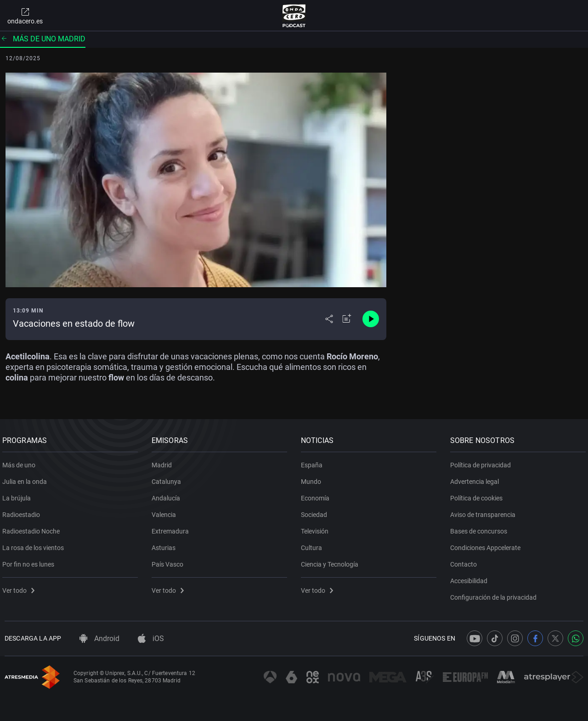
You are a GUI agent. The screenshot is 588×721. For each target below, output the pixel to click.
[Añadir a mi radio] (347, 319)
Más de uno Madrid (43, 39)
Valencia (166, 511)
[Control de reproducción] (371, 319)
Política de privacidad (483, 462)
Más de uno (21, 462)
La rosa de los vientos (35, 545)
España (314, 462)
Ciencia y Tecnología (332, 561)
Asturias (166, 545)
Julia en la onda (27, 478)
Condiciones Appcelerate (488, 545)
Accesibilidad (471, 578)
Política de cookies (479, 495)
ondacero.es (25, 16)
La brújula (19, 495)
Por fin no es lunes (31, 561)
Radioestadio (23, 511)
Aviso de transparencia (485, 511)
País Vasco (170, 561)
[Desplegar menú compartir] (329, 319)
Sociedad (316, 511)
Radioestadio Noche (33, 528)
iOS (151, 639)
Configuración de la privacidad (496, 594)
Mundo (313, 478)
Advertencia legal (477, 478)
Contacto (466, 561)
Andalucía (168, 495)
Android (99, 639)
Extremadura (172, 528)
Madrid (164, 462)
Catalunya (169, 478)
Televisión (317, 528)
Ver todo (21, 587)
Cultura (314, 545)
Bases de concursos (481, 528)
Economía (317, 495)
